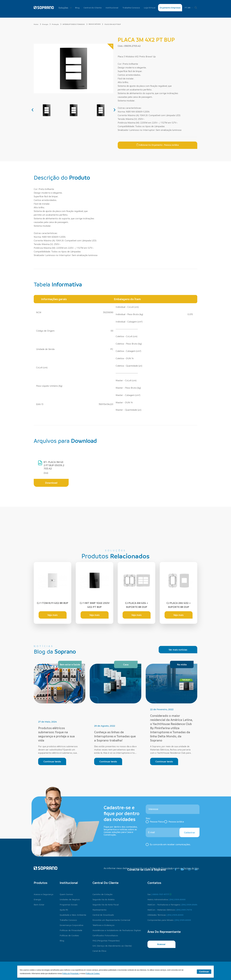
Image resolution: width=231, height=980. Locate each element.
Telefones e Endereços (103, 925)
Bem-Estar (39, 904)
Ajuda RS (64, 910)
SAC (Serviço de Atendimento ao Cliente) (112, 946)
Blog (77, 8)
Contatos (154, 883)
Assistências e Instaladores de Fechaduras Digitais (117, 930)
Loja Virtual (150, 8)
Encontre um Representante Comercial (111, 920)
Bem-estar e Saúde (70, 664)
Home (37, 24)
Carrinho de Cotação (103, 894)
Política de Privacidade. (71, 974)
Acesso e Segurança (43, 894)
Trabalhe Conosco (131, 8)
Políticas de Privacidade (71, 930)
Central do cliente (105, 883)
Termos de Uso (191, 868)
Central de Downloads (103, 915)
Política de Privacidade (161, 868)
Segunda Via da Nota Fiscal (106, 904)
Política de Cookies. (93, 974)
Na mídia (182, 664)
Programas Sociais (69, 904)
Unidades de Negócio (70, 899)
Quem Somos (66, 894)
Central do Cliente (93, 8)
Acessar (161, 944)
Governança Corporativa (71, 925)
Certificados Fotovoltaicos (105, 935)
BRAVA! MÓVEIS (95, 24)
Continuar (204, 972)
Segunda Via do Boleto (104, 899)
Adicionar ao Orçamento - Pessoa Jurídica (157, 145)
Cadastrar (190, 832)
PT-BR (189, 8)
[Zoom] (110, 47)
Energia (46, 24)
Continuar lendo (52, 761)
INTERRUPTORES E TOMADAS (75, 24)
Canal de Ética (99, 951)
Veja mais (53, 615)
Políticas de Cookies (69, 935)
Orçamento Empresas (170, 8)
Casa (126, 664)
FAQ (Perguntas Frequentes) (106, 940)
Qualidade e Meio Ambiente (73, 915)
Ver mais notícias (178, 650)
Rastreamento (100, 910)
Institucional (112, 8)
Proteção (57, 24)
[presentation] (33, 109)
